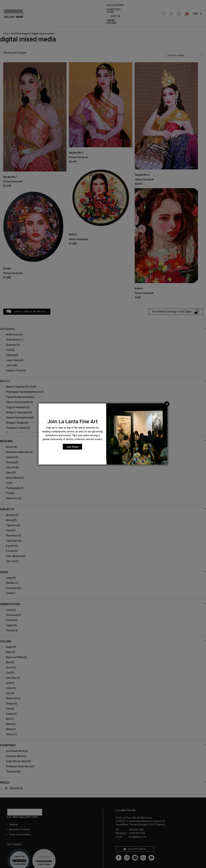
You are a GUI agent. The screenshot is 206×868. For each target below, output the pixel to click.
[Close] (167, 404)
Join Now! (72, 447)
